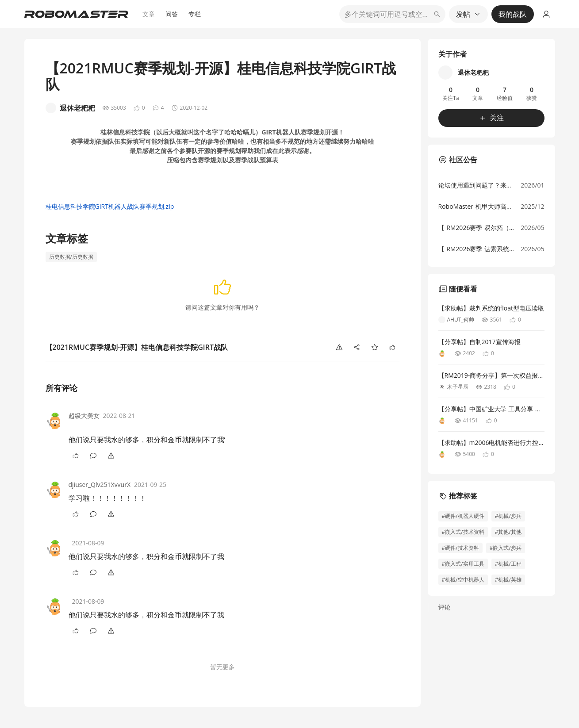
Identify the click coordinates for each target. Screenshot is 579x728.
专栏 (195, 14)
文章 (149, 14)
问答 (172, 14)
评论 (445, 607)
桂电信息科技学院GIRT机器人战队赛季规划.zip (110, 206)
